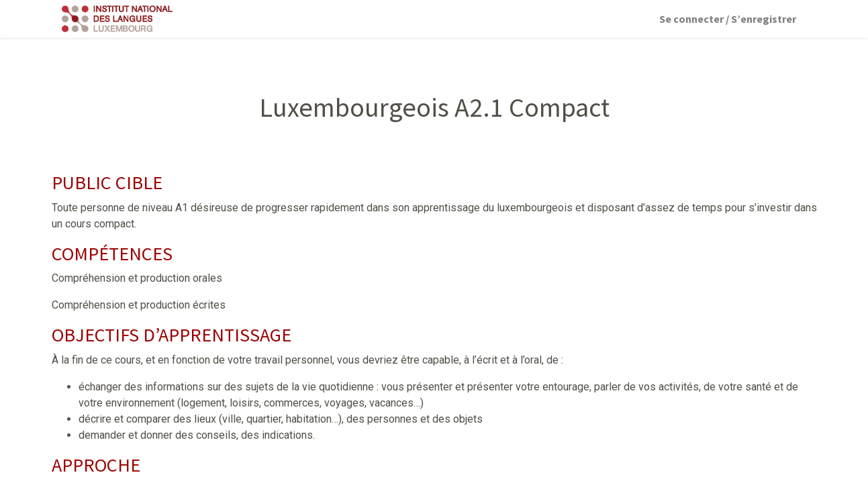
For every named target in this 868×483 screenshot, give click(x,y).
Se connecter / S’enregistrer (728, 19)
